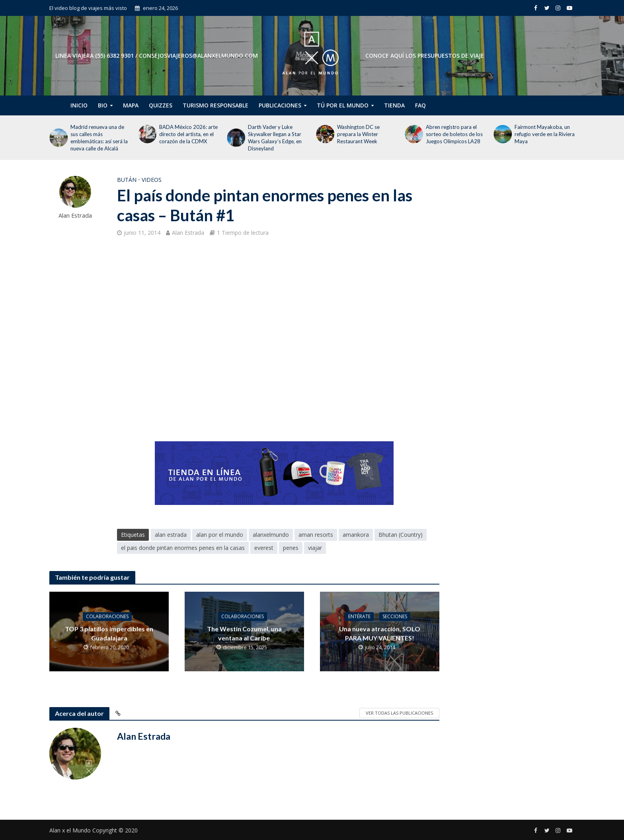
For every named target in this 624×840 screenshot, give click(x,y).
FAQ (420, 105)
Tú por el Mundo (343, 105)
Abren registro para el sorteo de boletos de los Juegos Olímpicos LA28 (454, 134)
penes (291, 548)
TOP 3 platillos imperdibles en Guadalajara (109, 633)
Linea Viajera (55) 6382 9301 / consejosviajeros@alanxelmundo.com (157, 56)
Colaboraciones (107, 616)
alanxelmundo (271, 535)
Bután (127, 180)
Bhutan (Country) (401, 535)
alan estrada (171, 535)
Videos (152, 180)
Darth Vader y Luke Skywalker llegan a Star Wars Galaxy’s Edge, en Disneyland (275, 138)
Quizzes (161, 105)
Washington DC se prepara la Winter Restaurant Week (358, 134)
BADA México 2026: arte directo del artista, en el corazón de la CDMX (188, 134)
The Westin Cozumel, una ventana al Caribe (244, 633)
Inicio (79, 105)
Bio (103, 105)
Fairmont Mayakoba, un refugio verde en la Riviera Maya (545, 134)
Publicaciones (280, 105)
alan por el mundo (220, 535)
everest (264, 548)
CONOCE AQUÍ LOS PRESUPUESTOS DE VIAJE (425, 56)
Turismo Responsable (215, 105)
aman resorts (316, 535)
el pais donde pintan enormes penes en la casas (183, 548)
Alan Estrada (75, 215)
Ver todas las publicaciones (399, 713)
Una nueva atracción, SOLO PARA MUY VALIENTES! (380, 633)
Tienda (394, 105)
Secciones (395, 616)
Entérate (359, 616)
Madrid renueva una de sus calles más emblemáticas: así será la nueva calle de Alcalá (99, 138)
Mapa (131, 105)
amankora (356, 535)
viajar (315, 548)
